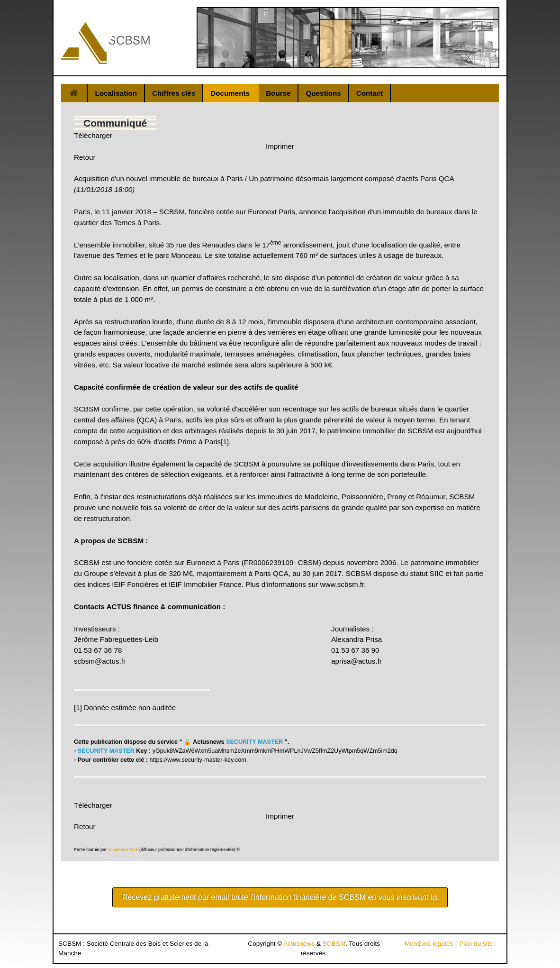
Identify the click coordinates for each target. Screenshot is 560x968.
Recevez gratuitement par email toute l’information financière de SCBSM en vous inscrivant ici (280, 897)
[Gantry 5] (105, 43)
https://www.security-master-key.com (198, 760)
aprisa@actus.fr (357, 661)
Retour (85, 157)
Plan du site (476, 944)
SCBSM (334, 944)
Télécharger (93, 135)
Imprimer (280, 146)
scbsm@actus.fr (100, 661)
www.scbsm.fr (342, 584)
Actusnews (299, 944)
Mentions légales (429, 944)
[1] (225, 442)
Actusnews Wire (123, 849)
